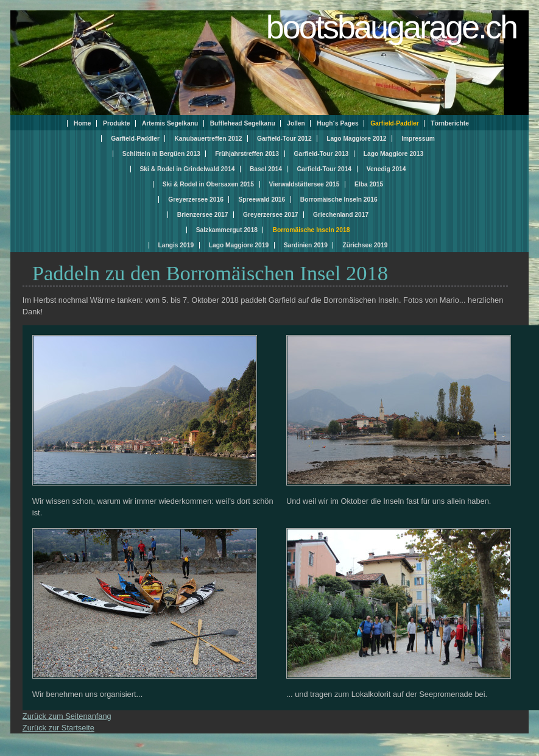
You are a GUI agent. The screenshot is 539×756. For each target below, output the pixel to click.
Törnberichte (450, 123)
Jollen (296, 123)
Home (82, 123)
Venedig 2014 (386, 169)
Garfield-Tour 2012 (284, 139)
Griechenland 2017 (341, 215)
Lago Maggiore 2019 (239, 245)
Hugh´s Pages (337, 123)
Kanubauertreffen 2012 (208, 139)
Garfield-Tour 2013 (322, 154)
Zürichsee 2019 (365, 245)
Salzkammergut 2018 (227, 230)
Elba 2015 (369, 184)
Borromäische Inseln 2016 (339, 200)
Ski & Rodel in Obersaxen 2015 (208, 184)
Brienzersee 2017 (203, 215)
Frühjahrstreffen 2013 (247, 154)
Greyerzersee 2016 (196, 200)
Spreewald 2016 (262, 200)
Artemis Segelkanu (170, 123)
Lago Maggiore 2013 (393, 154)
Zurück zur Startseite (58, 728)
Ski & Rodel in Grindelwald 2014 (188, 169)
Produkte (116, 123)
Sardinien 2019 (306, 245)
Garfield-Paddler (135, 139)
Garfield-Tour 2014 (324, 169)
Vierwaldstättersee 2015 (305, 184)
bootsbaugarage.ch (391, 27)
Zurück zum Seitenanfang (67, 716)
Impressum (418, 139)
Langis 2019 (176, 245)
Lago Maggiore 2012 (356, 139)
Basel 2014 (266, 169)
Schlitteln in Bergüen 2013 (161, 154)
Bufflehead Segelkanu (243, 123)
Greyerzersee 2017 (270, 215)
